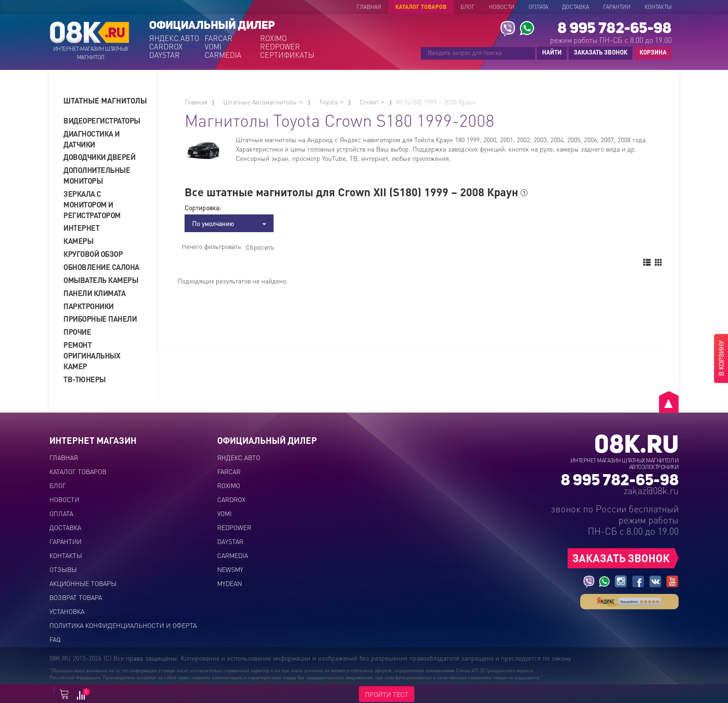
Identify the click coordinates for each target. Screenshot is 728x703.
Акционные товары (83, 583)
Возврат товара (76, 597)
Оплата (538, 7)
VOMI (213, 47)
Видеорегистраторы (102, 121)
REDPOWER (280, 47)
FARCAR (219, 38)
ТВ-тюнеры (85, 379)
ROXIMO (273, 38)
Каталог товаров (421, 7)
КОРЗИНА (651, 53)
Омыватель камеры (101, 280)
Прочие (77, 332)
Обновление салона (101, 267)
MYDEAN (230, 583)
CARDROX (166, 47)
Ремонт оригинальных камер (92, 355)
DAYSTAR (165, 55)
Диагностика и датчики (92, 139)
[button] (108, 101)
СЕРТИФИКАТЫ (287, 55)
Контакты (658, 7)
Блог (468, 7)
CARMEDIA (223, 55)
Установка (67, 611)
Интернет (81, 228)
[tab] (108, 101)
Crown (372, 102)
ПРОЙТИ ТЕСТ (387, 694)
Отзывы (63, 569)
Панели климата (94, 293)
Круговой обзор (93, 254)
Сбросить (260, 247)
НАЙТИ (552, 52)
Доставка (576, 7)
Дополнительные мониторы (97, 175)
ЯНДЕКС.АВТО (174, 38)
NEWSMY (230, 569)
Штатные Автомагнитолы (263, 102)
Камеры (78, 241)
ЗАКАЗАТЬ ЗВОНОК (601, 52)
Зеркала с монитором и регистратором (92, 204)
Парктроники (89, 306)
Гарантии (617, 7)
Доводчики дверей (99, 157)
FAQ (55, 639)
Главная (369, 7)
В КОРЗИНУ (721, 359)
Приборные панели (100, 319)
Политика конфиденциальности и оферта (123, 625)
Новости (502, 7)
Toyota (332, 102)
